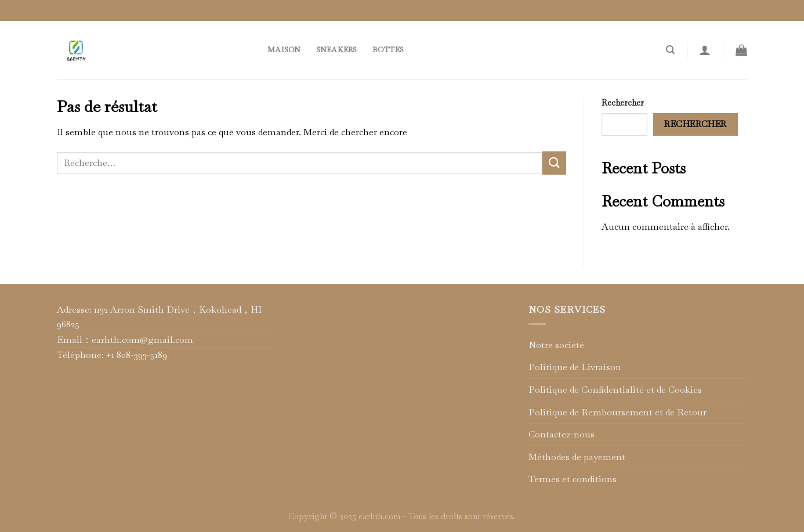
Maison (284, 50)
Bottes (388, 50)
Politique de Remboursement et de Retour (618, 412)
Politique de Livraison (575, 367)
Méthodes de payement (577, 457)
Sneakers (337, 50)
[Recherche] (670, 50)
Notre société (556, 345)
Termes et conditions (573, 479)
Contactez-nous (562, 434)
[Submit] (554, 163)
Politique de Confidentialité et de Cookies (615, 390)
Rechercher (623, 103)
